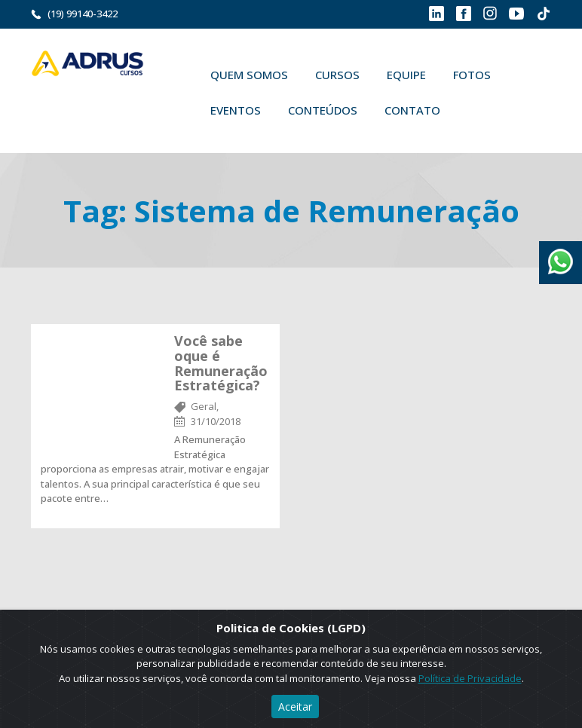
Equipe (406, 75)
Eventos (236, 110)
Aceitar (295, 707)
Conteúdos (323, 110)
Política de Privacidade (470, 678)
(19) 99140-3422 (83, 14)
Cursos (337, 75)
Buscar (476, 110)
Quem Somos (249, 75)
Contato (412, 110)
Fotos (472, 75)
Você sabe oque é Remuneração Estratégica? (221, 363)
